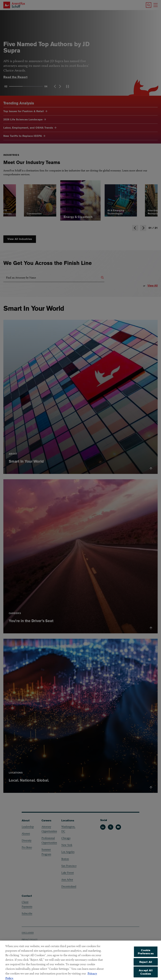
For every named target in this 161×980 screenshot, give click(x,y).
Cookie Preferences (146, 956)
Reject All (146, 966)
